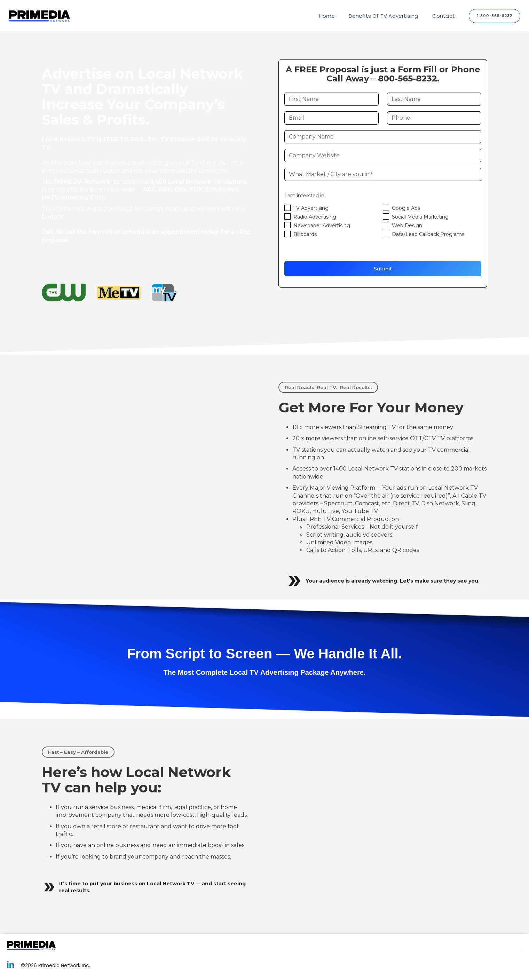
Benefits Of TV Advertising (383, 16)
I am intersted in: (305, 196)
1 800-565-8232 (495, 16)
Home (327, 16)
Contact (444, 16)
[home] (39, 16)
